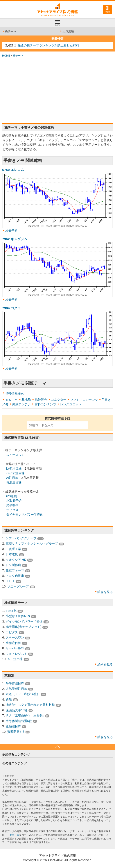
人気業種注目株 (16, 689)
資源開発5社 (16, 732)
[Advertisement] (57, 91)
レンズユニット (71, 404)
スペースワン (15, 455)
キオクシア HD (16, 560)
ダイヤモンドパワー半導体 (25, 515)
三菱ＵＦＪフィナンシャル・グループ (32, 543)
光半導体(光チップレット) (24, 627)
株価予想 (11, 231)
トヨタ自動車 (15, 576)
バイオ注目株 (15, 473)
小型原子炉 (14, 501)
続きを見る (105, 592)
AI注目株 (12, 478)
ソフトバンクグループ (21, 538)
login (107, 12)
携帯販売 (41, 400)
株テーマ (9, 31)
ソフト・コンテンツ (84, 400)
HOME (6, 56)
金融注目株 (13, 726)
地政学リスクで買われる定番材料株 (30, 705)
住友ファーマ (15, 570)
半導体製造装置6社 (19, 721)
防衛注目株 (14, 469)
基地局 (26, 400)
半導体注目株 (15, 683)
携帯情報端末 (14, 394)
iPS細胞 (12, 496)
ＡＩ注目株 (15, 659)
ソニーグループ (18, 586)
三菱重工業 (13, 549)
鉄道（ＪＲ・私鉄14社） (23, 694)
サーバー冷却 (15, 648)
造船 (9, 699)
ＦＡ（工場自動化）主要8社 (25, 715)
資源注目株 (14, 482)
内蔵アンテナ (22, 404)
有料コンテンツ (45, 404)
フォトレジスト (16, 654)
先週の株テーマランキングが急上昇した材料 (48, 45)
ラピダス (12, 510)
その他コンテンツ (14, 763)
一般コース (13, 835)
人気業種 (67, 31)
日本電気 (12, 554)
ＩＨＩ (10, 581)
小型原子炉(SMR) (18, 616)
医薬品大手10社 (17, 710)
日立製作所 (13, 565)
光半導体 (12, 505)
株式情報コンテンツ (16, 754)
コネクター (59, 400)
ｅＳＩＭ (11, 400)
